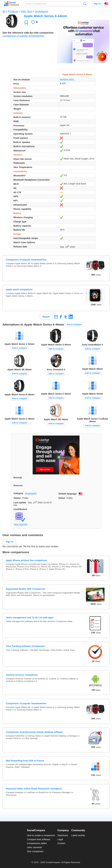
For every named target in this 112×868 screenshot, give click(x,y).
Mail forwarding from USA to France (25, 761)
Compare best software (39, 839)
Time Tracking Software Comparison (25, 646)
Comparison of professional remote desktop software (34, 732)
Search (85, 4)
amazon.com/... (68, 79)
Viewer (17, 498)
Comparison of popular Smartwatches (23, 36)
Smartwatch (42, 11)
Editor (62, 498)
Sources (18, 485)
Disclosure (63, 835)
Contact (61, 843)
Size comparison (35, 851)
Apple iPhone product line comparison (26, 560)
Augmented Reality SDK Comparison (26, 589)
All (4, 11)
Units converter (34, 847)
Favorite (26, 22)
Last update (20, 503)
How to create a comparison (41, 835)
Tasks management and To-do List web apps (30, 618)
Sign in (97, 4)
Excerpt (18, 478)
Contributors (20, 509)
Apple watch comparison (19, 289)
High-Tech (26, 11)
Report (46, 317)
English (106, 4)
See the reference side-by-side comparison (28, 33)
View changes (21, 524)
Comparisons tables (37, 843)
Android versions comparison (22, 675)
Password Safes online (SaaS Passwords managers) (34, 789)
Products (13, 11)
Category (18, 493)
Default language (68, 494)
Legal (60, 839)
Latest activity (78, 835)
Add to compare (74, 325)
